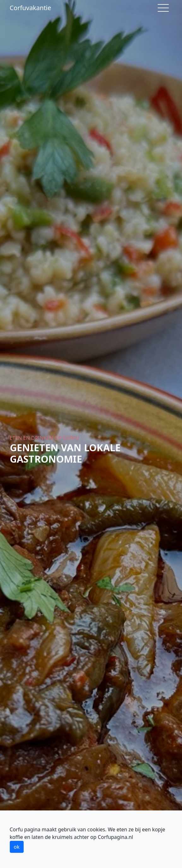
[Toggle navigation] (163, 8)
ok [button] (17, 847)
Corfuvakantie (31, 8)
